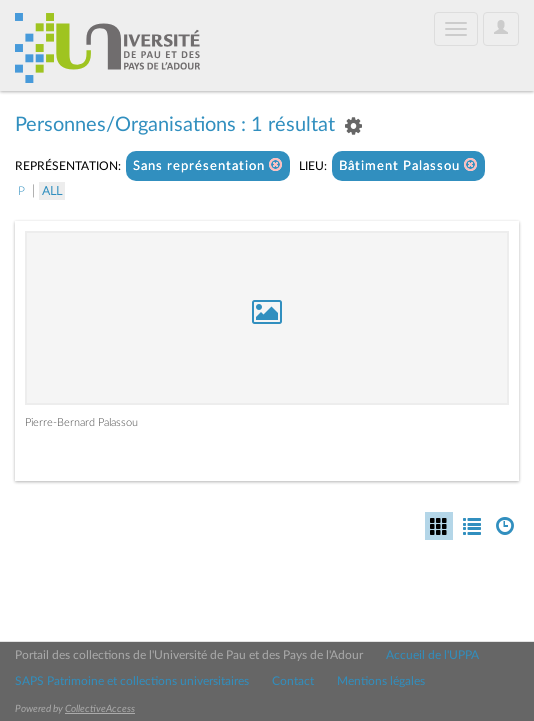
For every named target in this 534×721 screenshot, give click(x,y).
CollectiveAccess (100, 709)
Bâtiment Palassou (408, 165)
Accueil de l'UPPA (432, 655)
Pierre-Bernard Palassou (81, 422)
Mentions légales (381, 681)
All (52, 191)
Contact (293, 681)
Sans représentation (208, 165)
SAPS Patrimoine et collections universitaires (132, 681)
